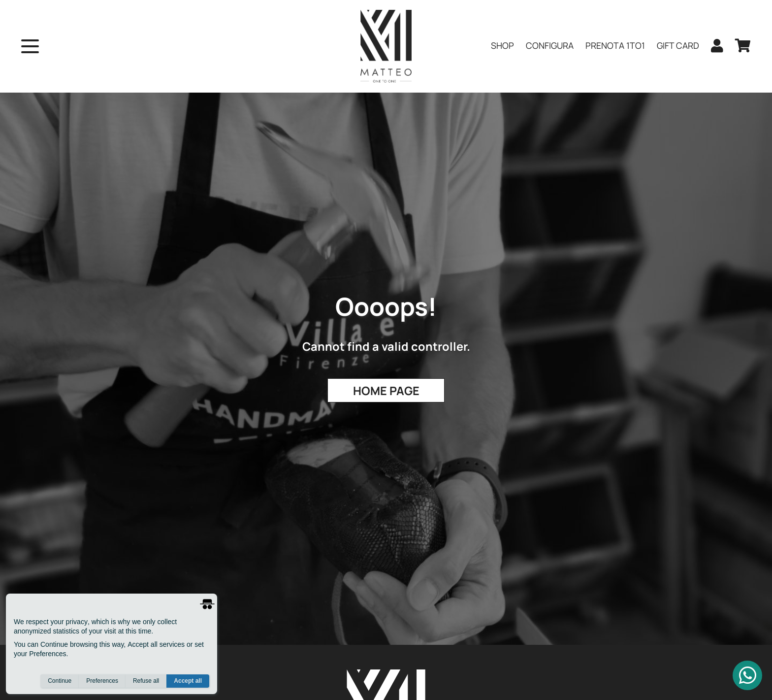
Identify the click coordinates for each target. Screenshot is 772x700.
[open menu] (30, 46)
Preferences (102, 681)
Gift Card (678, 45)
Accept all (188, 681)
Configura (550, 45)
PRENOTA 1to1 (615, 45)
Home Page (386, 391)
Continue (60, 681)
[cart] (743, 46)
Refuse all (146, 681)
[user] (717, 46)
